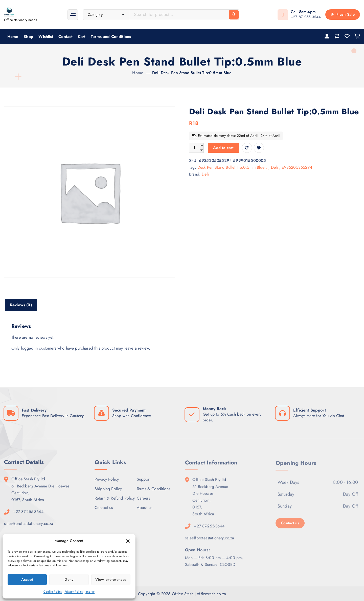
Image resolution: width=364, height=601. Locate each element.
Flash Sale (343, 14)
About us (144, 511)
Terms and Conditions (111, 37)
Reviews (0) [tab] (21, 305)
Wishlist (46, 37)
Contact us (104, 511)
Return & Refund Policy (115, 502)
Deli (205, 174)
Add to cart (223, 148)
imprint (90, 592)
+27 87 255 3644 (306, 17)
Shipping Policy (108, 492)
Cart (82, 37)
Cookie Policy (53, 592)
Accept (27, 579)
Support (144, 483)
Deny (69, 579)
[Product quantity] (196, 148)
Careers (143, 502)
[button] (128, 541)
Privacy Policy (74, 592)
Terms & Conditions (153, 492)
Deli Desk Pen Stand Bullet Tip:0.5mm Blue (192, 73)
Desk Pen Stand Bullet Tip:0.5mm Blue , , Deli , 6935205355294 (255, 167)
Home (13, 37)
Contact (65, 37)
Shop (28, 37)
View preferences (111, 579)
